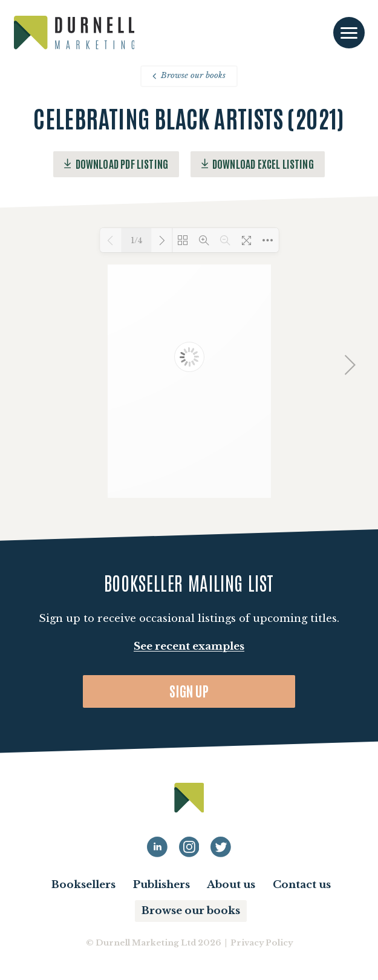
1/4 (136, 240)
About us (231, 885)
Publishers (161, 885)
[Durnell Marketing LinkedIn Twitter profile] (221, 847)
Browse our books (189, 75)
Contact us (302, 885)
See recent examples (189, 646)
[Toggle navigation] (349, 33)
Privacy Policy (262, 943)
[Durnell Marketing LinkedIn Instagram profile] (189, 847)
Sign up (189, 691)
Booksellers (83, 885)
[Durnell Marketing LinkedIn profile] (157, 847)
